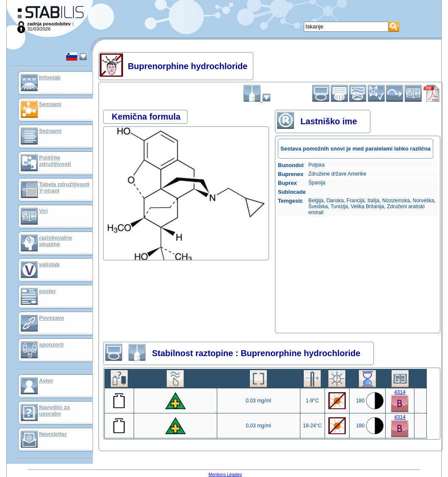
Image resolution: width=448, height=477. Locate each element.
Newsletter (53, 434)
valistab (49, 264)
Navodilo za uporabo (54, 410)
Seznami (50, 104)
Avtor (46, 381)
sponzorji (51, 344)
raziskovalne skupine (56, 241)
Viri (43, 211)
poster (48, 291)
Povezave (52, 318)
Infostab (50, 77)
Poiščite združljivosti (55, 161)
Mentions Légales (225, 475)
